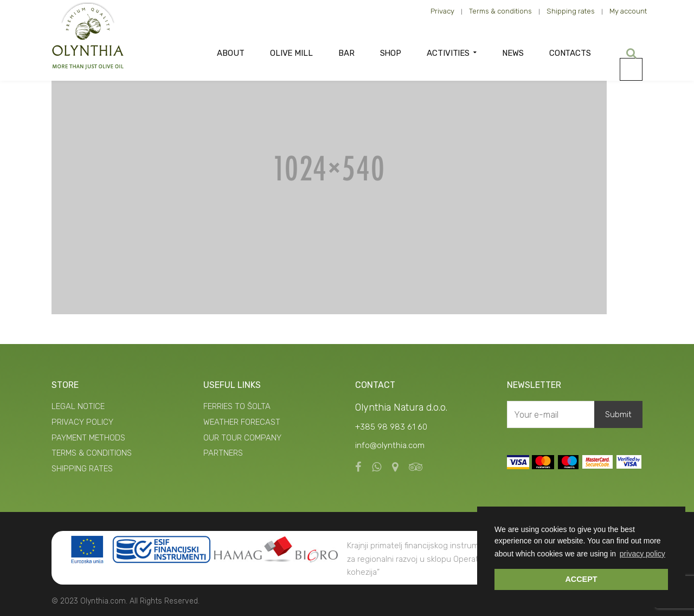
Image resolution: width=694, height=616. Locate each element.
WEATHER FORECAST (242, 422)
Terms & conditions (500, 11)
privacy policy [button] (642, 554)
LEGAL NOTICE (78, 406)
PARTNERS (223, 453)
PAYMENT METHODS (88, 438)
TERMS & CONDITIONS (92, 453)
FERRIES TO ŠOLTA (237, 406)
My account (628, 11)
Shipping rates (571, 11)
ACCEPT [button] (581, 579)
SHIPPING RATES (82, 469)
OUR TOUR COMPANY (242, 438)
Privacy (442, 11)
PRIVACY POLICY (82, 422)
